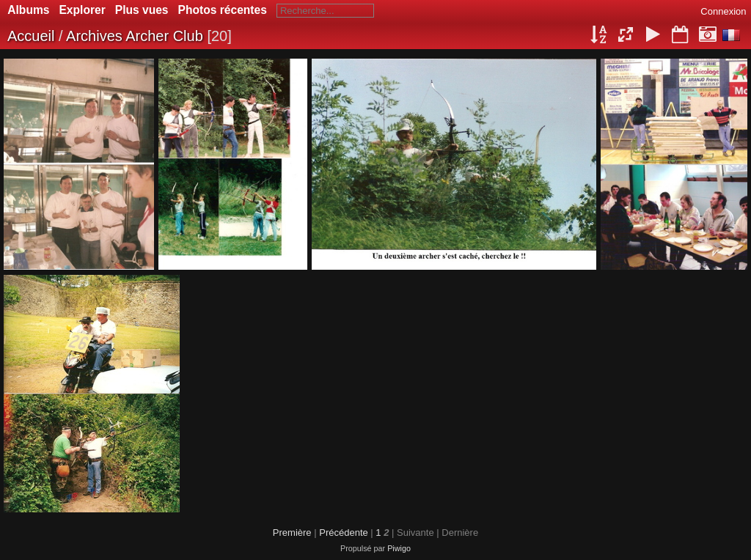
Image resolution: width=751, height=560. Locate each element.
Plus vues (142, 10)
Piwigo (399, 548)
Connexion (723, 11)
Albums (28, 10)
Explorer (82, 10)
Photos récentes (223, 10)
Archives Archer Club (135, 36)
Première (292, 533)
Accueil (31, 36)
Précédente (344, 533)
